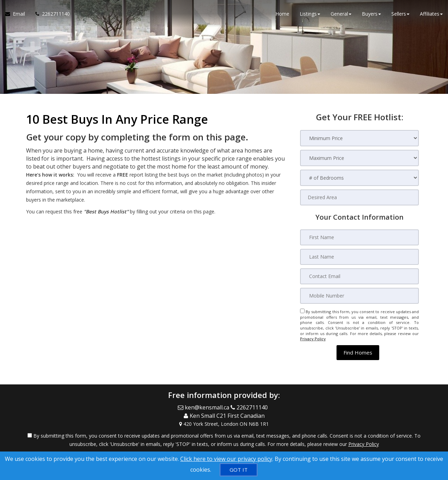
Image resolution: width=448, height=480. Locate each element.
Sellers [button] (400, 14)
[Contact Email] (359, 276)
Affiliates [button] (431, 14)
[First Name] (359, 237)
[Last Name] (359, 257)
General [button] (341, 14)
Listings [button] (310, 14)
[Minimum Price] (359, 138)
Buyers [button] (371, 14)
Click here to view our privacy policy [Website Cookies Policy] (226, 459)
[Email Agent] (18, 14)
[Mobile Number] (359, 296)
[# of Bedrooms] (359, 178)
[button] (358, 353)
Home (282, 14)
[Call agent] (50, 14)
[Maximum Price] (359, 158)
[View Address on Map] (224, 424)
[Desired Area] (359, 197)
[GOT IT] (239, 470)
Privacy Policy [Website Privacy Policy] (313, 339)
